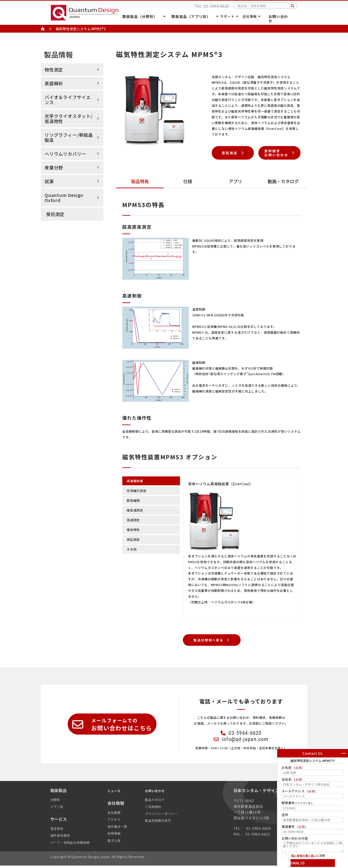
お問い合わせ (286, 18)
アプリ (235, 181)
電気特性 (134, 533)
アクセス (120, 822)
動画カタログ (283, 181)
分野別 (56, 802)
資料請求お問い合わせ (276, 153)
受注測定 (58, 831)
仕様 (188, 181)
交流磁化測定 (138, 491)
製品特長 (140, 181)
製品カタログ (164, 802)
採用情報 (120, 836)
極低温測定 (136, 512)
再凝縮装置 (136, 481)
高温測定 (134, 522)
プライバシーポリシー (172, 816)
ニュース (121, 793)
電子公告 (120, 842)
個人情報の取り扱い (304, 855)
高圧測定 (134, 543)
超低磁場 (134, 502)
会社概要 (120, 815)
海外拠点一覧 (124, 829)
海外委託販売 (62, 838)
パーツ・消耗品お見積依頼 (73, 844)
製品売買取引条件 (168, 823)
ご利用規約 (162, 809)
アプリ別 (58, 809)
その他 (132, 553)
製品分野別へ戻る (208, 641)
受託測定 (55, 214)
